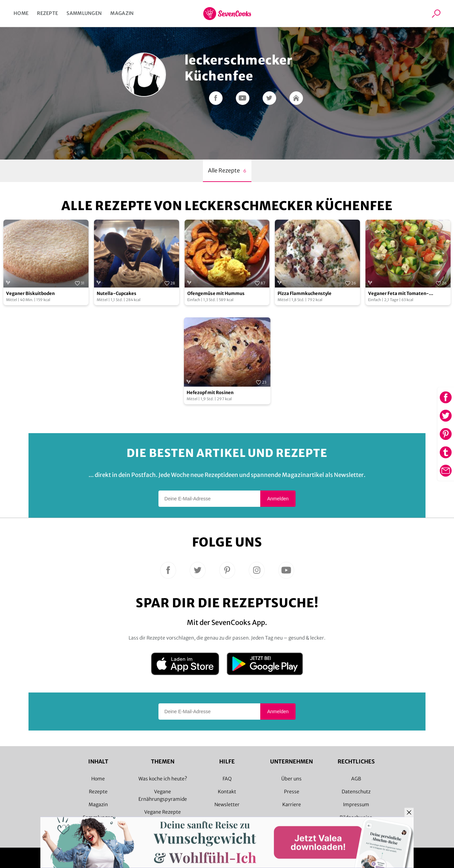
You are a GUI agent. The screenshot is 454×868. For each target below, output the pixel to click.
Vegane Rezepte (163, 812)
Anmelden (278, 499)
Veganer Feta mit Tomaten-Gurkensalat (399, 294)
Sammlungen (84, 13)
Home (21, 13)
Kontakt (227, 792)
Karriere (292, 805)
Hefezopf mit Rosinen (210, 393)
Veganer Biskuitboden (30, 293)
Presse (292, 792)
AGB (356, 779)
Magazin (122, 13)
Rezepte (48, 13)
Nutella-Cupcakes (117, 293)
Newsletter (227, 805)
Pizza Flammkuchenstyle (305, 293)
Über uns (291, 779)
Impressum (356, 805)
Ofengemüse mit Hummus (216, 293)
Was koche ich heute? (163, 779)
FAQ (227, 779)
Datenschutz (356, 792)
